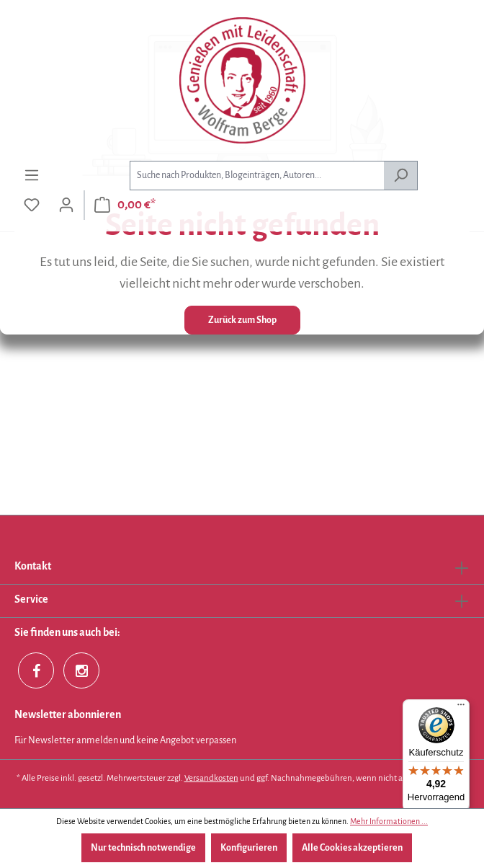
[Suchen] (401, 176)
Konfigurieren (249, 848)
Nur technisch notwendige (143, 848)
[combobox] (257, 176)
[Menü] (32, 176)
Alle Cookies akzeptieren (352, 848)
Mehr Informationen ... (389, 821)
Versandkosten (211, 778)
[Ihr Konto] (66, 205)
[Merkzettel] (32, 205)
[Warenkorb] (125, 205)
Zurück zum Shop (242, 320)
